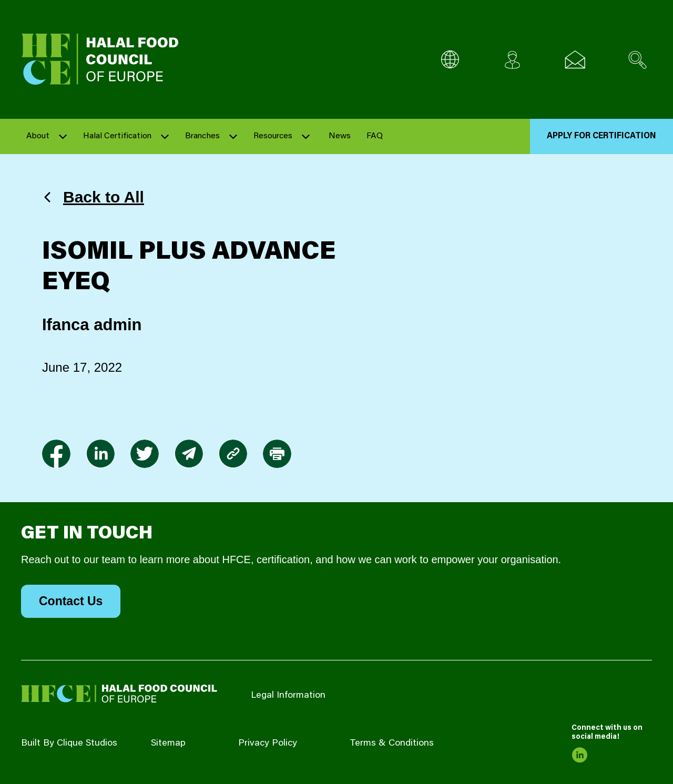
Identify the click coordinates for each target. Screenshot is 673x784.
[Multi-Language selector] (450, 60)
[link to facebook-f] (56, 454)
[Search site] (638, 60)
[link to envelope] (189, 454)
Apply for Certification (601, 136)
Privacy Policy (268, 744)
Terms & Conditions (392, 744)
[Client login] (512, 60)
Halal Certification (117, 136)
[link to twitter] (145, 454)
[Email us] (575, 60)
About (38, 136)
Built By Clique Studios (69, 744)
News (340, 136)
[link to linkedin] (100, 454)
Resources (273, 136)
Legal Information (288, 696)
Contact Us (71, 601)
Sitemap (168, 744)
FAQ (375, 136)
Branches (202, 136)
